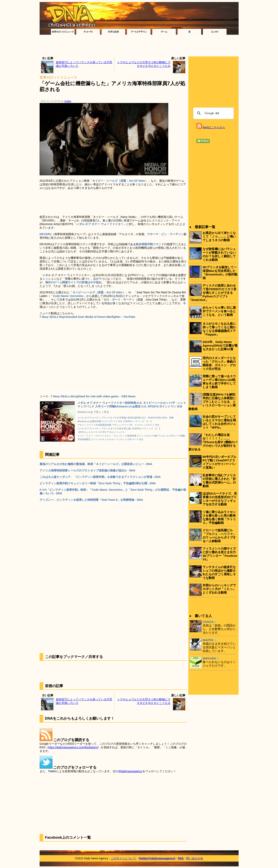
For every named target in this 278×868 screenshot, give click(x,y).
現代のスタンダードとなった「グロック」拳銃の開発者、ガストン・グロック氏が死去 (219, 363)
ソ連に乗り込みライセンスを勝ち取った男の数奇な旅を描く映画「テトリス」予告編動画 (219, 517)
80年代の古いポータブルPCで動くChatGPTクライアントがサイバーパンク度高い (219, 462)
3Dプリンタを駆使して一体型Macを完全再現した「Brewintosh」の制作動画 (220, 273)
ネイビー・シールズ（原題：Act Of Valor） (120, 181)
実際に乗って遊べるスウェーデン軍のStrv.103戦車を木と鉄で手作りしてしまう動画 (219, 382)
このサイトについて (123, 858)
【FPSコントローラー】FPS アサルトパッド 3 (101, 432)
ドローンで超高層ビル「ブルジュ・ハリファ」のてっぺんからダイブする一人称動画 (219, 536)
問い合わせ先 (195, 858)
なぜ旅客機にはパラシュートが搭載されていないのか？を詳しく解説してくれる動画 (219, 254)
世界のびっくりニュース (58, 77)
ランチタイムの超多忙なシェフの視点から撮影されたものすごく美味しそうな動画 (219, 572)
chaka (68, 101)
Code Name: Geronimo (68, 296)
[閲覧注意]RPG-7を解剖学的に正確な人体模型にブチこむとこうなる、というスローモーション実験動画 (212, 402)
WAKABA (209, 658)
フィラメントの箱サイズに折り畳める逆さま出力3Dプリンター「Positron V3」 (220, 554)
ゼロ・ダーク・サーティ (119, 300)
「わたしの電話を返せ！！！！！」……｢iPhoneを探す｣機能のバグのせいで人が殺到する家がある (213, 442)
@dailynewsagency (130, 771)
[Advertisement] (139, 47)
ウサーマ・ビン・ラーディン (165, 234)
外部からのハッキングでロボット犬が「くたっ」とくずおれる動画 (219, 589)
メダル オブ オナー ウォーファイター (100, 224)
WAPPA (208, 640)
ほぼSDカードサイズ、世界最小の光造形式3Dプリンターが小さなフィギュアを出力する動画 (220, 499)
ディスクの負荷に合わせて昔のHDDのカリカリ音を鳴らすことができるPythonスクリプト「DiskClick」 (212, 293)
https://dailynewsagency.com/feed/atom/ (73, 747)
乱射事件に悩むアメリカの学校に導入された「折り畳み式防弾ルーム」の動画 (219, 481)
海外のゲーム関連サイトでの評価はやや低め (73, 282)
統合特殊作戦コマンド (150, 244)
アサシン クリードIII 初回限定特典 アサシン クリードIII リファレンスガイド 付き (118, 425)
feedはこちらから (214, 127)
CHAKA (208, 622)
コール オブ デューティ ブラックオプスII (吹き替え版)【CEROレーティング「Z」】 (119, 428)
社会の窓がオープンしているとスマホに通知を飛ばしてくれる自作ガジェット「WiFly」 (219, 422)
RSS (181, 858)
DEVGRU (46, 234)
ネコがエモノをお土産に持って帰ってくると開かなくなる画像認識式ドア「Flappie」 (219, 329)
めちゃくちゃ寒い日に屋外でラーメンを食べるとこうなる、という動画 (219, 311)
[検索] (213, 113)
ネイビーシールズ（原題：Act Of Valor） (99, 292)
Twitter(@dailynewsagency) (157, 858)
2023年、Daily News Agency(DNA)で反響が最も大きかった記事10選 (220, 345)
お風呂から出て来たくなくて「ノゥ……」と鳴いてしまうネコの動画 (219, 236)
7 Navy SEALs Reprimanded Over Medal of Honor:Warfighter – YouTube (87, 317)
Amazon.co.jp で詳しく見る (93, 412)
